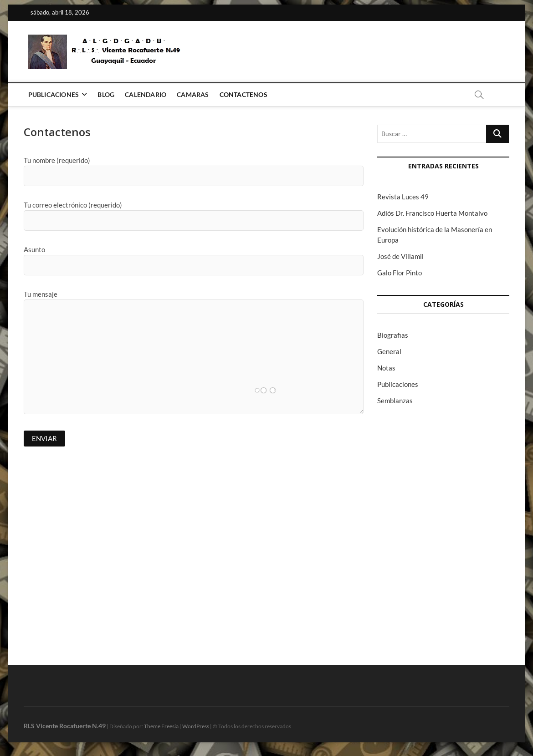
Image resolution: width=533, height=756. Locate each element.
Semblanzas (395, 401)
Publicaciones (54, 94)
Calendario (146, 94)
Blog (106, 94)
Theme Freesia (161, 726)
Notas (386, 368)
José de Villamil (400, 256)
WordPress (196, 726)
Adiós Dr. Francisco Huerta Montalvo (432, 213)
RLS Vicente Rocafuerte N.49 (65, 726)
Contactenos (243, 94)
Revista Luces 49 (403, 197)
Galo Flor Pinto (400, 273)
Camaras (193, 94)
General (389, 351)
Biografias (393, 335)
